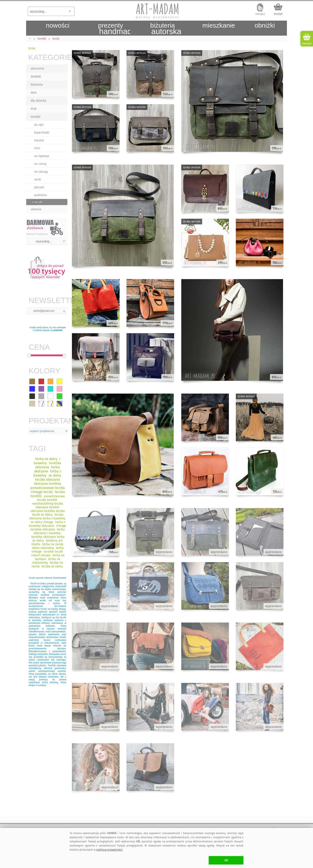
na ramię (40, 164)
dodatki (36, 77)
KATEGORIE (48, 57)
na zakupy (41, 172)
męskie (39, 140)
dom (34, 93)
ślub (34, 109)
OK (226, 860)
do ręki (39, 125)
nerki (38, 180)
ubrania (36, 209)
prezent (58, 330)
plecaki (39, 187)
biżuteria (37, 85)
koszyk (278, 14)
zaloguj (260, 14)
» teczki (37, 202)
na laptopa (42, 156)
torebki (36, 117)
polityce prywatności (109, 850)
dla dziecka (38, 101)
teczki (32, 48)
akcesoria (37, 69)
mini (37, 148)
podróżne (41, 195)
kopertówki (42, 133)
